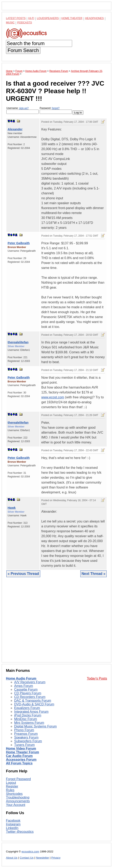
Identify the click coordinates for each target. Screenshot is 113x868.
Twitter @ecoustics (20, 832)
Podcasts (25, 22)
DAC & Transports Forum (33, 701)
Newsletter (42, 858)
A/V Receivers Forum (30, 682)
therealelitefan (18, 342)
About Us (12, 858)
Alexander (15, 129)
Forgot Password (18, 779)
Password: (56, 110)
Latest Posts (16, 18)
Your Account (16, 805)
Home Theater (72, 18)
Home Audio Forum (21, 678)
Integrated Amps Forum (31, 712)
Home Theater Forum (22, 752)
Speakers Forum (26, 737)
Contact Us (27, 858)
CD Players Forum (28, 693)
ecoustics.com (30, 852)
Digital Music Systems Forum (35, 726)
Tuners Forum (24, 745)
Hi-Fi (31, 18)
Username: (22, 110)
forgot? (56, 108)
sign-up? (24, 108)
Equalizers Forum (27, 708)
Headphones (94, 18)
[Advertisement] (56, 623)
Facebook (13, 821)
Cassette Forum (26, 690)
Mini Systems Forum (29, 723)
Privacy (56, 858)
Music (10, 22)
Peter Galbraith (19, 243)
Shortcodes (14, 794)
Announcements (18, 801)
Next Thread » (93, 574)
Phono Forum (24, 730)
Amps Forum (24, 686)
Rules (10, 790)
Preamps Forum (26, 734)
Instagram (13, 824)
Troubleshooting (18, 797)
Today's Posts (97, 678)
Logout (11, 783)
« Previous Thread (23, 574)
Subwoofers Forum (28, 741)
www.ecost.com (53, 397)
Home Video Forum (21, 748)
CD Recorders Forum (30, 697)
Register (12, 786)
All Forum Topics (19, 763)
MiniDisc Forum (26, 719)
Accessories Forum (21, 760)
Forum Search (23, 50)
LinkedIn (12, 828)
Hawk (12, 508)
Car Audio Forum (19, 756)
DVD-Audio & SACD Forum (34, 704)
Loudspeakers (48, 18)
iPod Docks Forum (28, 715)
